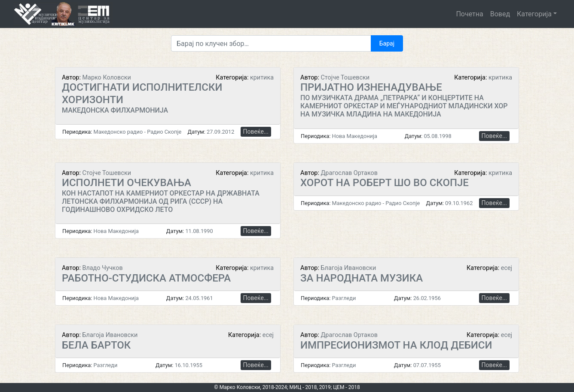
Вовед (500, 14)
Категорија (534, 14)
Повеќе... (256, 132)
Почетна (469, 14)
